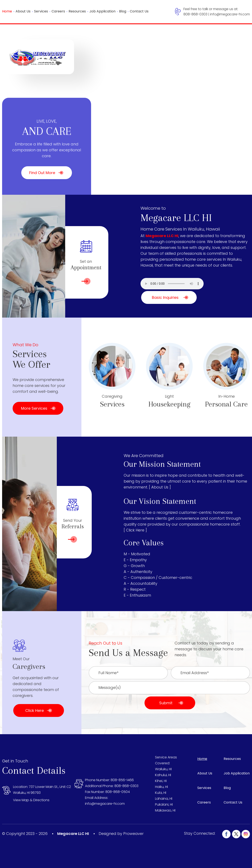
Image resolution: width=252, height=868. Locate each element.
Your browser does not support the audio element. (172, 284)
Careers (58, 11)
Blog (123, 11)
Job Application (102, 11)
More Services (34, 408)
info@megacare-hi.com (230, 14)
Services (41, 11)
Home (7, 11)
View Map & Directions (31, 800)
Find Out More (42, 173)
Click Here (34, 710)
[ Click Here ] (135, 530)
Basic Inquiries (165, 297)
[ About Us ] (160, 487)
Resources (77, 11)
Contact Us (139, 11)
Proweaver (133, 834)
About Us (23, 11)
